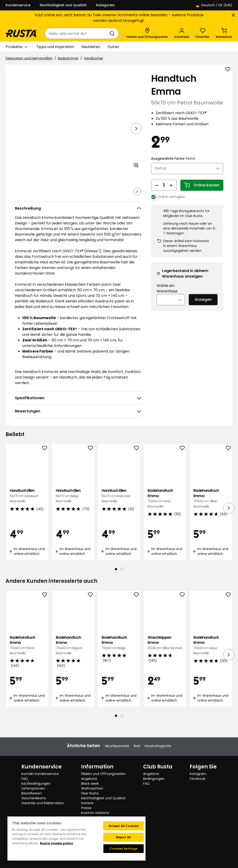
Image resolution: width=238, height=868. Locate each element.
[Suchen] (113, 33)
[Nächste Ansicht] (136, 128)
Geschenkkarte (34, 798)
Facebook (198, 779)
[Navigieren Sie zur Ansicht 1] (24, 198)
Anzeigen (203, 306)
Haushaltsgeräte (158, 746)
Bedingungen (154, 779)
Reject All (123, 837)
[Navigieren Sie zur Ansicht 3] (70, 198)
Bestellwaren (32, 793)
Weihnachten (92, 788)
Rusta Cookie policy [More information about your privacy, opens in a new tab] (56, 843)
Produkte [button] (17, 47)
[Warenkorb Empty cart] (224, 33)
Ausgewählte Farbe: (173, 165)
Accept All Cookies (124, 826)
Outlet (113, 47)
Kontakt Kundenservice (40, 774)
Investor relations (95, 813)
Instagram (198, 774)
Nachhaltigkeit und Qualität (63, 5)
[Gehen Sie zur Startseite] (21, 33)
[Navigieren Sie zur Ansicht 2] (47, 198)
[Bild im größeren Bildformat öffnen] (136, 178)
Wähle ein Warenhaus (167, 295)
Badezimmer (68, 58)
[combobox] (77, 33)
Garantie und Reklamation (43, 803)
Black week (90, 784)
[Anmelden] (182, 33)
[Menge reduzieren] (157, 191)
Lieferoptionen (33, 788)
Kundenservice (18, 5)
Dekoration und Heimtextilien (29, 58)
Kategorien (105, 5)
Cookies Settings (123, 849)
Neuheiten (91, 47)
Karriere (87, 803)
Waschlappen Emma (165, 656)
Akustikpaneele (117, 746)
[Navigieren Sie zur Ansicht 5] (116, 198)
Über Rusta (90, 793)
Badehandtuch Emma (165, 512)
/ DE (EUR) (214, 5)
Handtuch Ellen (27, 509)
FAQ (25, 779)
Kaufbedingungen (36, 784)
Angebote (89, 779)
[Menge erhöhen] (171, 191)
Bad (137, 746)
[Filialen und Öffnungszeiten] (147, 33)
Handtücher (94, 58)
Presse (86, 808)
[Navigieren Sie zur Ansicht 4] (93, 198)
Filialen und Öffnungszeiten (103, 774)
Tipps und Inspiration (55, 47)
